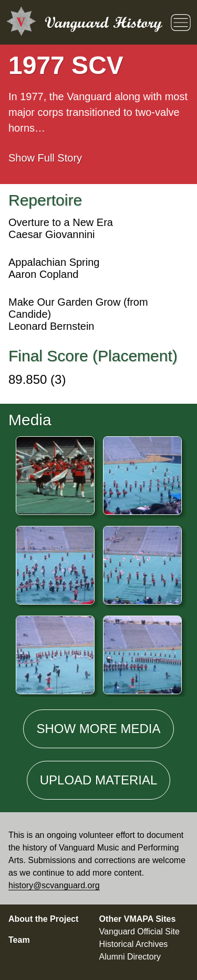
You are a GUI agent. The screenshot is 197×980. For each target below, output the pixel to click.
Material (99, 780)
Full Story (45, 158)
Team (19, 940)
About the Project (43, 919)
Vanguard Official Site (139, 931)
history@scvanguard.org (54, 885)
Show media (98, 729)
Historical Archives (134, 944)
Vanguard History (103, 22)
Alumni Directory (130, 957)
